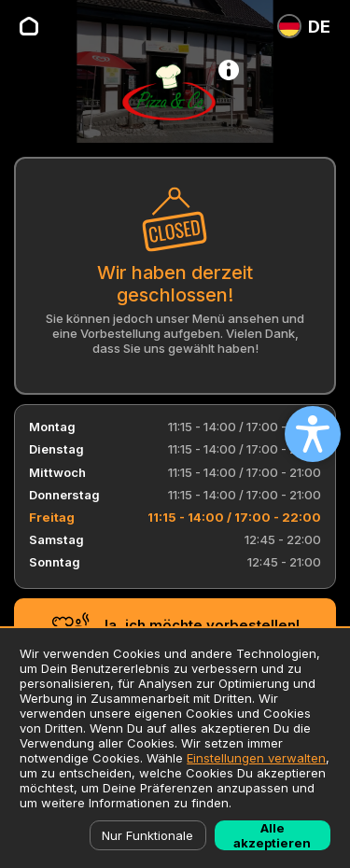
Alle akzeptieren (272, 835)
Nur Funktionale (147, 835)
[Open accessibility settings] (313, 434)
